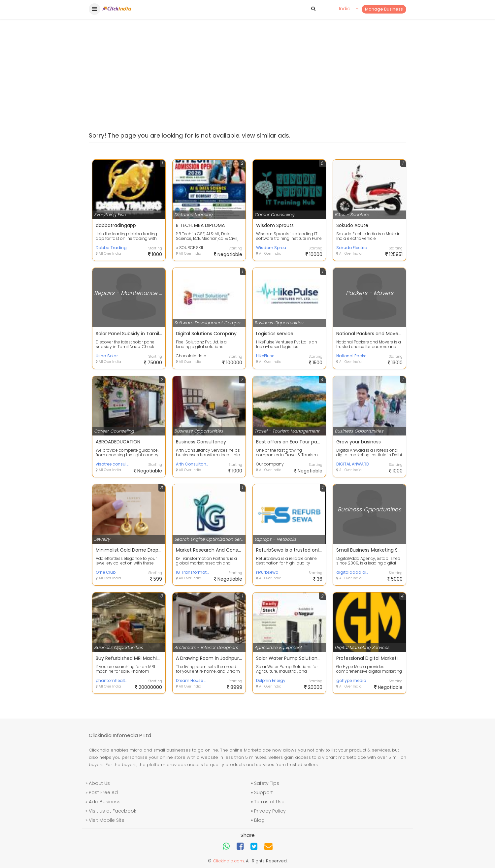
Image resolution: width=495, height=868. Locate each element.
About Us (99, 783)
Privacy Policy (270, 811)
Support (264, 792)
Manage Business (384, 9)
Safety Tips (267, 783)
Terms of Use (269, 802)
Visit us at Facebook (113, 811)
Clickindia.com (228, 861)
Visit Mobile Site (107, 820)
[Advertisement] (247, 59)
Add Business (105, 802)
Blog (259, 820)
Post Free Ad (103, 792)
